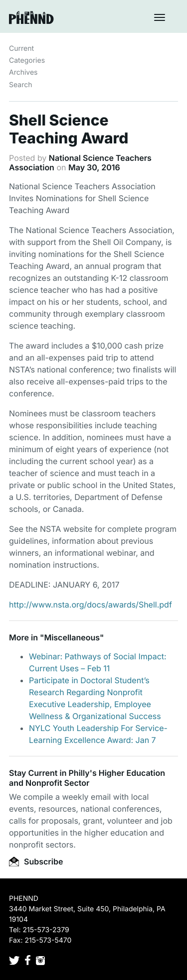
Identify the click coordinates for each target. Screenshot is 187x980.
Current (21, 49)
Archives (23, 72)
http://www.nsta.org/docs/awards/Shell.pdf (91, 605)
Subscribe (36, 861)
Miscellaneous (72, 637)
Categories (27, 61)
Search (20, 85)
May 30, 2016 (94, 167)
